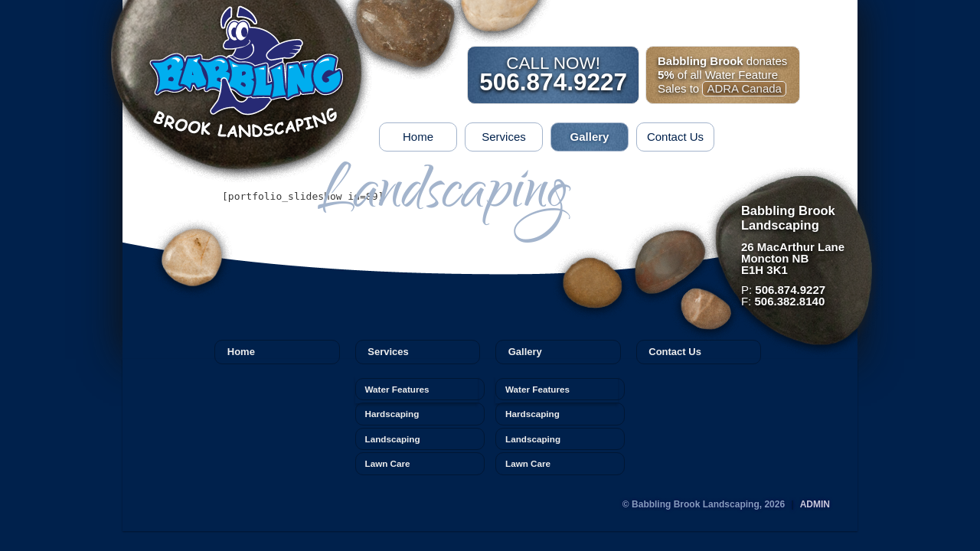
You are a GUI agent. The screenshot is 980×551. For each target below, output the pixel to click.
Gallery (590, 137)
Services (504, 137)
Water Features (397, 389)
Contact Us (675, 137)
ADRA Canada (744, 88)
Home (418, 137)
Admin (815, 504)
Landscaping (393, 439)
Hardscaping (392, 414)
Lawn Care (388, 463)
